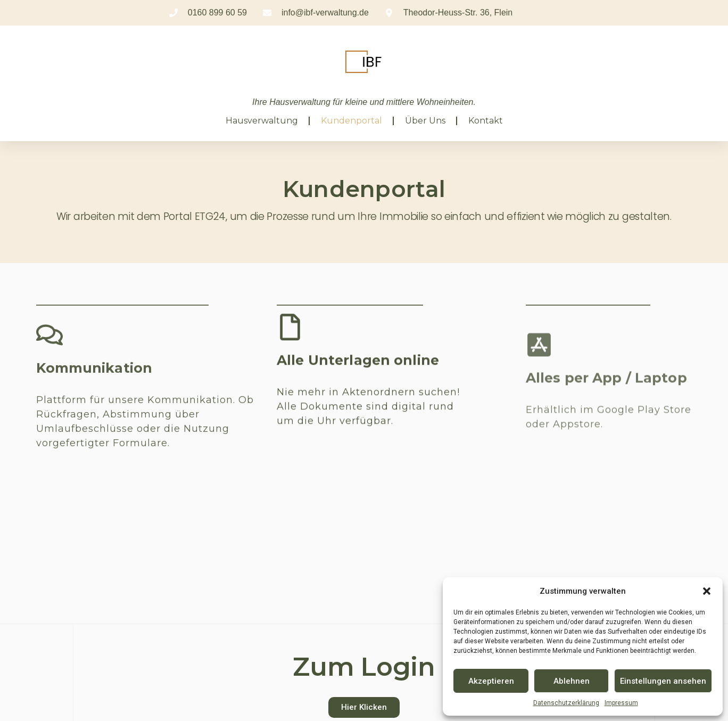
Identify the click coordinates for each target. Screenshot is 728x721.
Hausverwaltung (262, 121)
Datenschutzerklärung (566, 703)
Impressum (621, 703)
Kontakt (486, 121)
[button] (707, 591)
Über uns (425, 121)
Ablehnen (572, 681)
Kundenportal (351, 121)
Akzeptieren (491, 681)
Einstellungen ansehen (663, 681)
